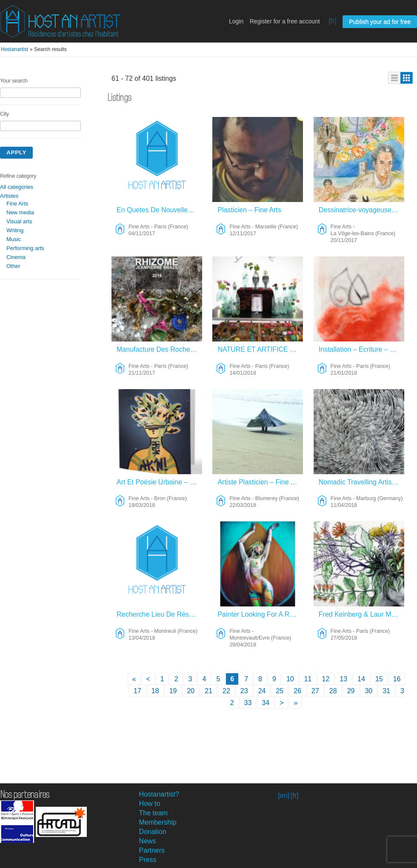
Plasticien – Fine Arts (249, 210)
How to (150, 804)
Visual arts (19, 221)
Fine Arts (17, 203)
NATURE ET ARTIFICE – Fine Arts (260, 349)
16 (397, 679)
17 (137, 691)
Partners (152, 850)
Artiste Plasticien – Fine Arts (260, 482)
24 (262, 691)
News (148, 841)
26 (297, 691)
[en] (284, 795)
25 (280, 691)
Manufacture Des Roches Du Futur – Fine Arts (159, 349)
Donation (153, 832)
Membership (158, 822)
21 (208, 691)
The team (154, 813)
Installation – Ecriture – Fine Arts (361, 349)
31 (386, 691)
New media (20, 212)
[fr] (333, 21)
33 (248, 703)
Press (148, 860)
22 (226, 691)
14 (361, 679)
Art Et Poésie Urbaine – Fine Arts (159, 482)
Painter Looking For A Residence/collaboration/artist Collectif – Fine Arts (260, 614)
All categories (17, 187)
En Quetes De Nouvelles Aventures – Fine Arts (159, 210)
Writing (15, 230)
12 (326, 679)
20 (191, 691)
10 (290, 679)
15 (379, 679)
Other (13, 266)
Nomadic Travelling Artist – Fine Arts (361, 482)
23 (244, 691)
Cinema (16, 257)
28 (333, 691)
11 (308, 679)
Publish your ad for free (380, 22)
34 (266, 703)
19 (173, 691)
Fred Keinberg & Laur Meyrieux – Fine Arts (361, 614)
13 (343, 679)
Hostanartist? (159, 794)
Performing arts (25, 248)
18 (155, 691)
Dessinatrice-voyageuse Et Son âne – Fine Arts (361, 210)
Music (14, 239)
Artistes (9, 196)
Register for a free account (285, 21)
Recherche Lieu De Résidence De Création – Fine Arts (159, 614)
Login (236, 21)
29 (351, 691)
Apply (16, 152)
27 (315, 691)
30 (368, 691)
